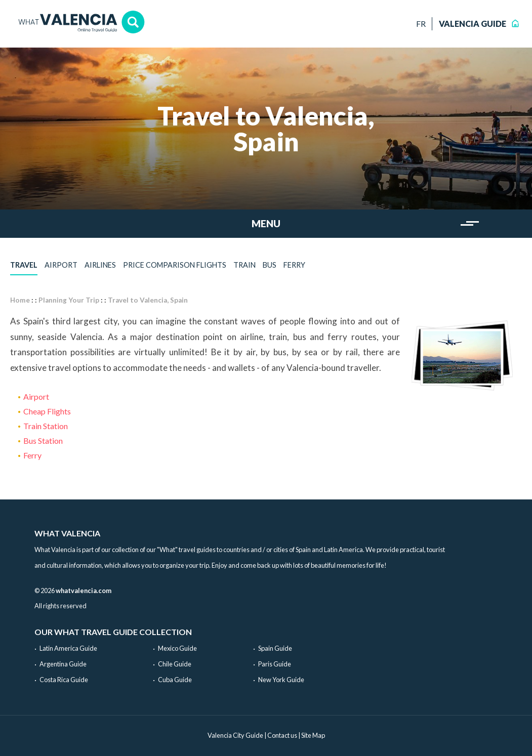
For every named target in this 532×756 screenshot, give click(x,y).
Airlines (100, 265)
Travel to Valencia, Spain (148, 300)
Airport (61, 265)
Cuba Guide (175, 680)
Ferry (294, 265)
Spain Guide (275, 648)
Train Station (46, 426)
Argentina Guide (63, 664)
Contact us (282, 735)
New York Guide (281, 680)
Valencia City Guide (235, 735)
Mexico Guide (177, 648)
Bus (270, 265)
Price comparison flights (175, 265)
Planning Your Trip (69, 300)
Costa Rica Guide (64, 680)
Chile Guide (175, 664)
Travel (24, 265)
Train (244, 265)
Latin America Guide (68, 648)
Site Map (313, 735)
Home (20, 300)
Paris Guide (275, 664)
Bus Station (43, 440)
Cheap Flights (47, 411)
